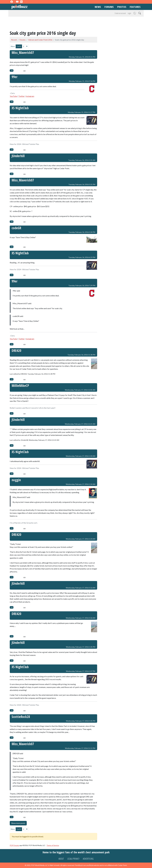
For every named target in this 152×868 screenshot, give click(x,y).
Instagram (30, 96)
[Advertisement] (76, 24)
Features (135, 7)
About (61, 859)
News (98, 7)
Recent (14, 40)
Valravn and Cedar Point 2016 (40, 40)
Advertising (88, 859)
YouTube (13, 96)
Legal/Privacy (73, 859)
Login (129, 13)
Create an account (120, 13)
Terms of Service (53, 845)
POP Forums (14, 845)
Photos (122, 7)
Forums (109, 7)
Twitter (21, 96)
